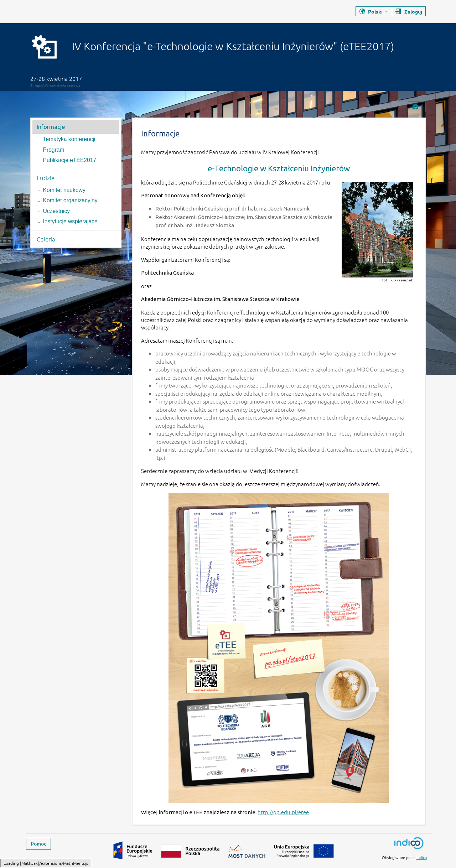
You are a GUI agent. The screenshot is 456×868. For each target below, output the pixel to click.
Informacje (51, 127)
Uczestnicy (57, 211)
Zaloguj (413, 11)
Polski (375, 11)
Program (54, 150)
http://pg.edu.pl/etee (283, 812)
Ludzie (46, 178)
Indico (422, 857)
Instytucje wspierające (70, 221)
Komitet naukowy (64, 190)
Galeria (46, 239)
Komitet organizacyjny (70, 200)
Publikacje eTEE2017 (70, 160)
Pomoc (38, 844)
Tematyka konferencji (69, 139)
